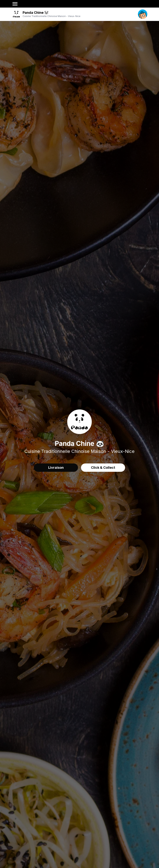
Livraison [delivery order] (56, 468)
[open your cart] (143, 14)
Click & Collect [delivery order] (103, 468)
